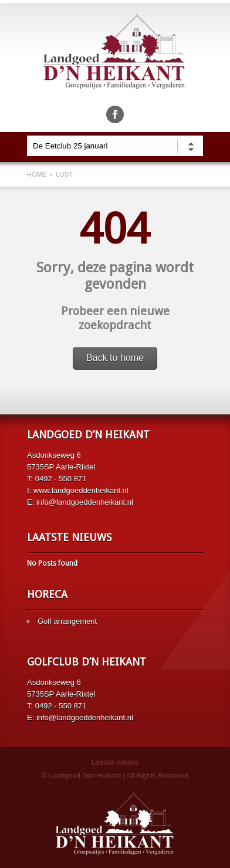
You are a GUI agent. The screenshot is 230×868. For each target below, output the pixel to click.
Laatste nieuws (115, 762)
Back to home (115, 358)
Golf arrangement (67, 621)
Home (37, 174)
